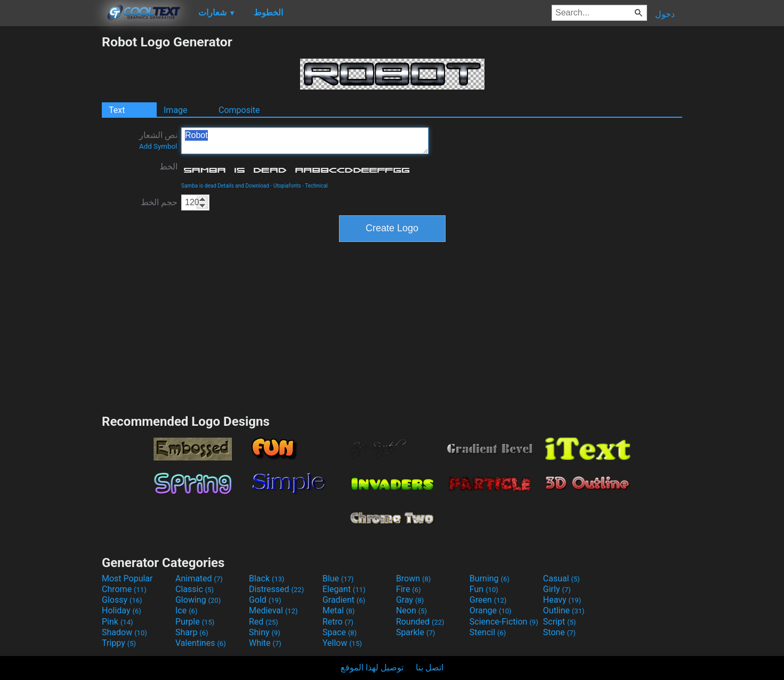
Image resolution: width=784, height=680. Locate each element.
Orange (491, 610)
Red (264, 622)
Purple (195, 622)
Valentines (201, 643)
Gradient (344, 600)
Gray (410, 600)
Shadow (124, 632)
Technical (316, 186)
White (265, 643)
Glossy (122, 600)
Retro (338, 622)
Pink (118, 622)
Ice (186, 610)
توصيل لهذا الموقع (372, 667)
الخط (168, 167)
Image (176, 110)
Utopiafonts (287, 186)
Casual (561, 578)
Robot (305, 141)
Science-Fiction (504, 622)
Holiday (122, 610)
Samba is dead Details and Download (225, 186)
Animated (199, 578)
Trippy (119, 643)
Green (488, 600)
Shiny (265, 632)
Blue (338, 578)
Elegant (344, 589)
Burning (490, 578)
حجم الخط (159, 202)
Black (267, 578)
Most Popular (127, 578)
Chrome (124, 589)
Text (117, 110)
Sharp (192, 632)
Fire (409, 589)
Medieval (273, 610)
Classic (195, 589)
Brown (413, 578)
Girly (557, 589)
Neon (411, 610)
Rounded (420, 622)
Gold (265, 600)
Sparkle (415, 632)
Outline (564, 610)
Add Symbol (158, 146)
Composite (239, 110)
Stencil (488, 632)
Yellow (342, 643)
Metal (339, 610)
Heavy (562, 600)
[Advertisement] (51, 194)
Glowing (198, 600)
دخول (665, 14)
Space (340, 632)
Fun (484, 589)
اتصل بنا (430, 667)
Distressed (276, 589)
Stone (559, 632)
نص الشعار (158, 140)
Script (560, 622)
